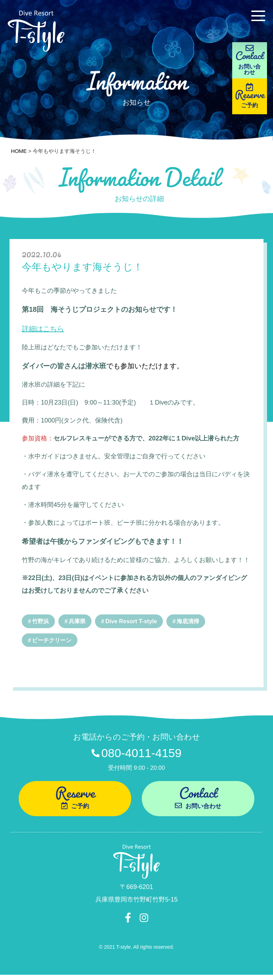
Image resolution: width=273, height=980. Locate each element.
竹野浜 (41, 621)
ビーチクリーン (53, 641)
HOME (19, 151)
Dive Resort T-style (135, 621)
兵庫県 (79, 621)
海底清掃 (193, 621)
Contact (198, 800)
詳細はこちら (43, 329)
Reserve (252, 103)
